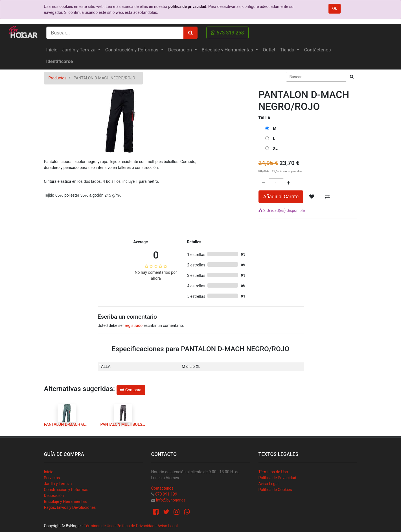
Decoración (54, 496)
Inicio (49, 472)
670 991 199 (166, 494)
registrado (134, 325)
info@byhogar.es (171, 500)
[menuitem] (52, 50)
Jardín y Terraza (58, 484)
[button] (312, 197)
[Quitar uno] (264, 183)
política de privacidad (187, 6)
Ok (335, 8)
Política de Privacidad (277, 478)
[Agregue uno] (289, 183)
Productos (58, 78)
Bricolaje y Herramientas (65, 501)
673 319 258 (228, 33)
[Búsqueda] (352, 77)
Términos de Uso (273, 472)
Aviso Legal (269, 484)
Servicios (52, 478)
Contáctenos (162, 488)
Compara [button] (131, 390)
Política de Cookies (275, 490)
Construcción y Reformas (66, 490)
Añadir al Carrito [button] (281, 197)
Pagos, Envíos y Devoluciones (70, 507)
